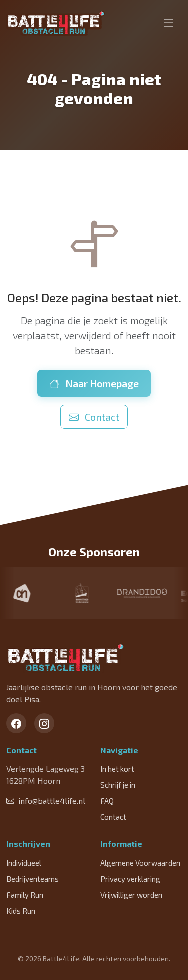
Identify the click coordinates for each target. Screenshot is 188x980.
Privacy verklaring (130, 879)
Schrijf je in (118, 785)
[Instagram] (44, 723)
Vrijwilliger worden (131, 895)
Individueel (24, 863)
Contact (94, 417)
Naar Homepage (94, 383)
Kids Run (21, 911)
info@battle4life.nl (46, 801)
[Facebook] (16, 723)
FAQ (107, 801)
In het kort (117, 769)
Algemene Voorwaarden (140, 863)
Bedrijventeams (32, 879)
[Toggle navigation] (169, 23)
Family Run (25, 895)
